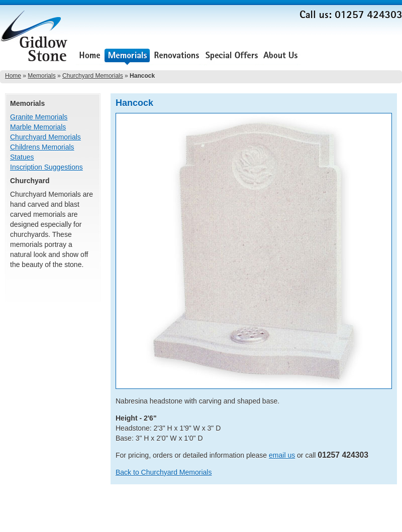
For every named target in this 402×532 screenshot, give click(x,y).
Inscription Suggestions (46, 167)
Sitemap (391, 507)
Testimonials (327, 56)
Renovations (177, 56)
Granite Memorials (39, 117)
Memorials (127, 56)
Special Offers (232, 56)
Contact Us (378, 56)
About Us (280, 56)
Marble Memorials (38, 127)
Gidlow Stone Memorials (35, 39)
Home (90, 56)
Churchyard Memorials (93, 76)
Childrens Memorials (42, 147)
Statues (22, 157)
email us (282, 455)
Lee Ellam (389, 521)
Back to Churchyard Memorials (164, 472)
